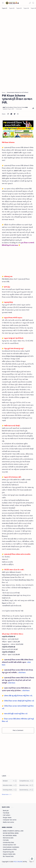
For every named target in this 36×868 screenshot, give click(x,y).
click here (22, 672)
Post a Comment (18, 730)
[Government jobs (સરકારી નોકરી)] (26, 790)
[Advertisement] (18, 30)
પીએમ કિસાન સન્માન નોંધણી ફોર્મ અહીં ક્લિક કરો (19, 701)
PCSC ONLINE (18, 862)
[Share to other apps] (18, 114)
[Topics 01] (5, 8)
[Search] (33, 3)
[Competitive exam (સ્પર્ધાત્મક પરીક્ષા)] (26, 781)
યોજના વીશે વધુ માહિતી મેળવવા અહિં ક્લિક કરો (18, 696)
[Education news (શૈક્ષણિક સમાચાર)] (26, 785)
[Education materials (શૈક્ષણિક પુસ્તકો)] (10, 785)
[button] (30, 3)
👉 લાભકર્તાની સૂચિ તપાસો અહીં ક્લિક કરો (15, 714)
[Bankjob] (10, 781)
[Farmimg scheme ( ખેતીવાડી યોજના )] (10, 790)
